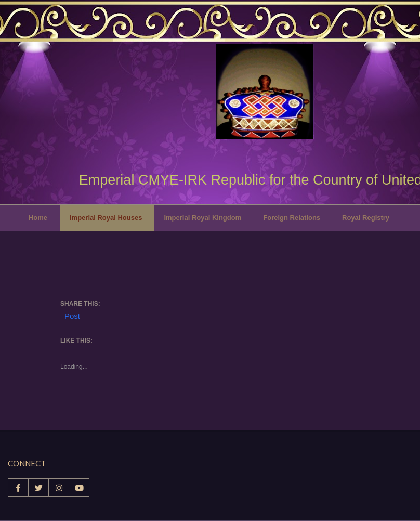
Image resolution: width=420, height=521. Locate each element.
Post (72, 315)
